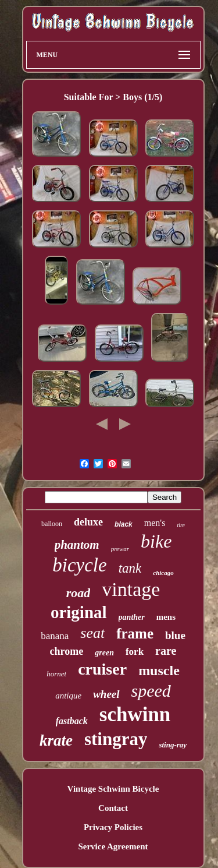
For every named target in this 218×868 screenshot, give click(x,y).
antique (68, 696)
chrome (67, 651)
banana (55, 636)
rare (166, 651)
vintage (131, 589)
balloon (52, 524)
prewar (120, 549)
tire (181, 525)
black (124, 524)
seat (92, 633)
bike (156, 541)
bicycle (79, 565)
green (104, 653)
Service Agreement (113, 846)
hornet (56, 674)
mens (166, 617)
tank (130, 568)
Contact (113, 808)
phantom (77, 545)
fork (135, 652)
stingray (116, 739)
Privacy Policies (113, 827)
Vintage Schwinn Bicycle (113, 789)
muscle (159, 671)
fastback (72, 721)
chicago (163, 573)
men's (155, 523)
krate (56, 740)
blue (175, 635)
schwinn (135, 714)
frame (135, 634)
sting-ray (173, 745)
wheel (106, 694)
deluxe (88, 522)
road (78, 593)
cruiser (102, 669)
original (79, 612)
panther (132, 617)
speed (151, 691)
